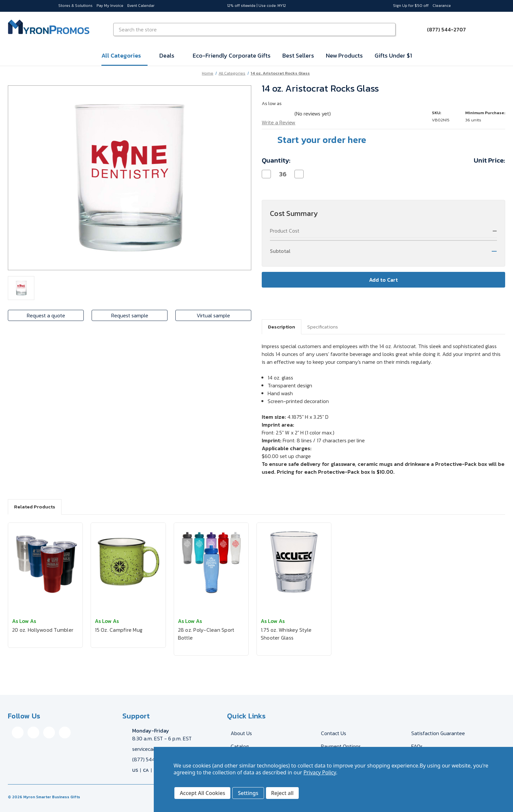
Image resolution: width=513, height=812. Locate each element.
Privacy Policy (320, 772)
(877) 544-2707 (151, 759)
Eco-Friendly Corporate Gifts (232, 55)
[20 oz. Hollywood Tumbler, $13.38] (45, 562)
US (135, 770)
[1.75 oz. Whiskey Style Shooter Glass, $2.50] (294, 562)
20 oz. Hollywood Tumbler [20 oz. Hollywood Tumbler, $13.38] (43, 630)
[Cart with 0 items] (497, 29)
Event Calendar (141, 6)
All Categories (124, 55)
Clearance (442, 6)
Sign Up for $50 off (411, 6)
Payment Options (341, 746)
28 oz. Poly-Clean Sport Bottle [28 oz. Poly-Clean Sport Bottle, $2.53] (206, 634)
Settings (248, 793)
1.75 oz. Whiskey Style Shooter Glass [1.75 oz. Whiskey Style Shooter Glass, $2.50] (286, 634)
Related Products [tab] (35, 507)
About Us (241, 733)
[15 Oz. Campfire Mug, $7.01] (128, 562)
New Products (344, 55)
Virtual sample (213, 315)
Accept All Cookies (202, 793)
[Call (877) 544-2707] (442, 29)
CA (146, 770)
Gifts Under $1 (393, 55)
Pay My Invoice (110, 6)
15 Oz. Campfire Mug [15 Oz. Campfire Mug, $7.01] (119, 630)
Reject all (283, 793)
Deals (170, 55)
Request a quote (46, 315)
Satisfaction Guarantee (438, 733)
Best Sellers (298, 55)
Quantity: (276, 160)
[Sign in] (482, 29)
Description (282, 327)
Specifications (323, 327)
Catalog (240, 746)
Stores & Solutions (75, 6)
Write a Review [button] (279, 122)
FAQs (417, 746)
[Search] (390, 29)
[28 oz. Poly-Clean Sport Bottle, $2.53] (211, 562)
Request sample (130, 315)
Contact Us (334, 733)
